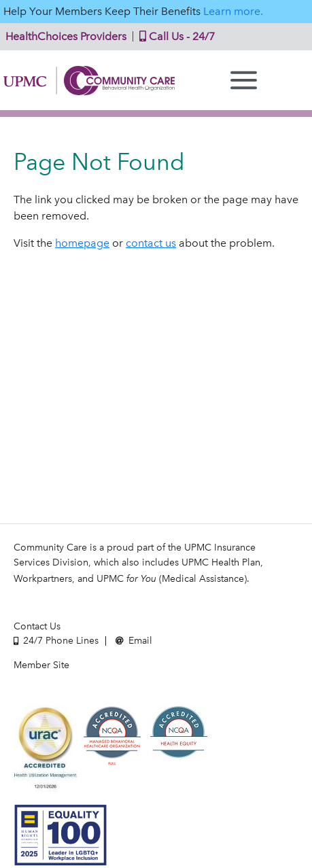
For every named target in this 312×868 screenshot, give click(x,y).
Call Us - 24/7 (174, 36)
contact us (151, 243)
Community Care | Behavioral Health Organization (89, 81)
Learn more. (233, 11)
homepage (82, 243)
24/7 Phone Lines (56, 641)
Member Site (41, 665)
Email (134, 641)
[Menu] (244, 80)
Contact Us (37, 626)
